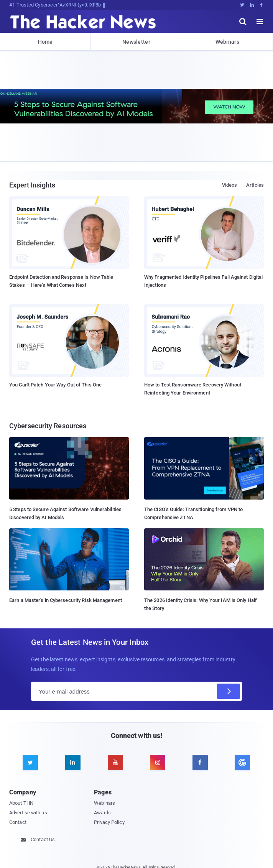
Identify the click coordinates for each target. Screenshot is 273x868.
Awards (102, 813)
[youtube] (115, 763)
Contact (18, 822)
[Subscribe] (229, 691)
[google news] (243, 763)
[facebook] (200, 763)
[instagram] (158, 763)
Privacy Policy (109, 822)
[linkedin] (73, 763)
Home (45, 42)
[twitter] (30, 763)
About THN (21, 803)
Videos (230, 185)
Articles (255, 185)
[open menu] (260, 21)
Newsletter (136, 42)
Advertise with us (28, 813)
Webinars (227, 42)
